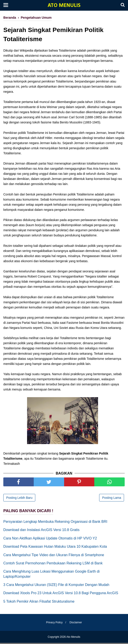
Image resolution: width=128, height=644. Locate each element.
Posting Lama (112, 499)
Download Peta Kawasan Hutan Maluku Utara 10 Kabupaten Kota (55, 547)
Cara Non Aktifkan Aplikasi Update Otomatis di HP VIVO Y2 (50, 539)
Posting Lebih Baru (19, 499)
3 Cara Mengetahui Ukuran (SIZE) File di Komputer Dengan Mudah (56, 586)
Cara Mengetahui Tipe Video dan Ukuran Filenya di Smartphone (54, 556)
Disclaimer (76, 624)
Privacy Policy (54, 624)
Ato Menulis (64, 5)
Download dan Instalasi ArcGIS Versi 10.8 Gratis (41, 531)
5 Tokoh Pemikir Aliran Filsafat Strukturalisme (39, 602)
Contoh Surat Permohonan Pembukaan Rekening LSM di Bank (53, 564)
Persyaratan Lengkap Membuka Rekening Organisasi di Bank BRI (55, 522)
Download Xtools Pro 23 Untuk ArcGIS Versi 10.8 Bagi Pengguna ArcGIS (61, 594)
